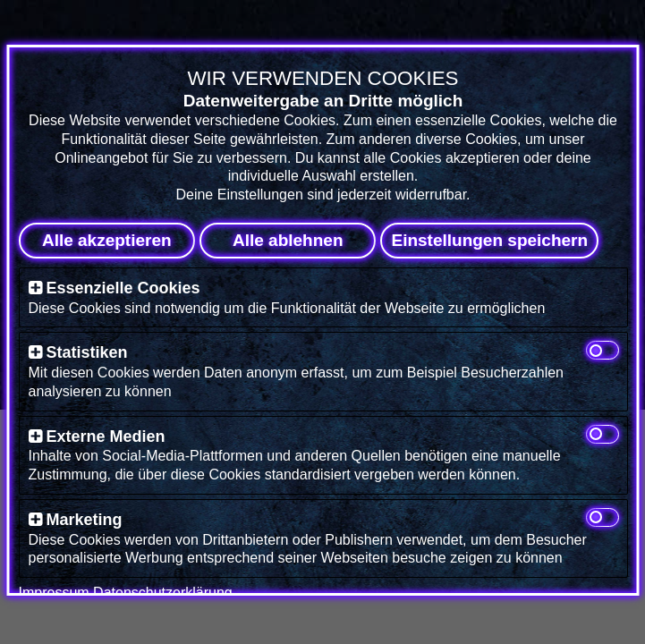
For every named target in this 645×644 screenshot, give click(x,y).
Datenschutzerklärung (163, 593)
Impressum (53, 593)
